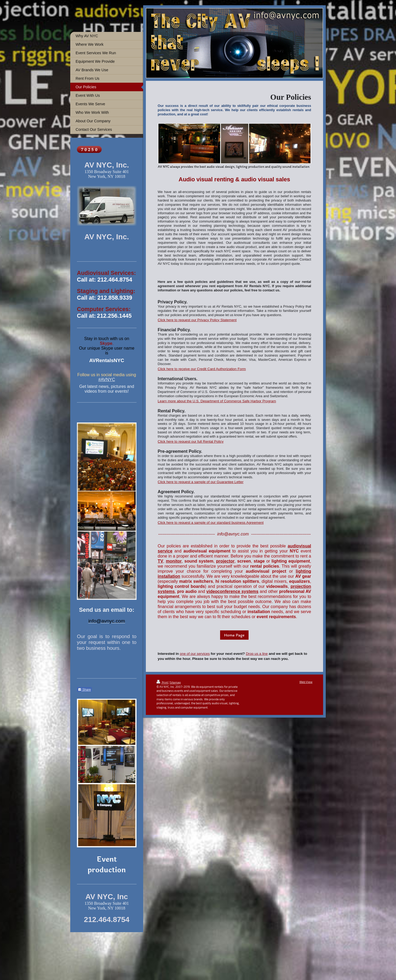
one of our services (195, 654)
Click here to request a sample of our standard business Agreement (211, 523)
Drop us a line (257, 654)
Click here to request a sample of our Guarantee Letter (201, 482)
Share (84, 690)
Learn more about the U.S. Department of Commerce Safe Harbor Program (217, 401)
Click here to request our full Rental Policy (191, 441)
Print (162, 682)
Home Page (234, 635)
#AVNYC (107, 380)
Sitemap (175, 682)
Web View (306, 682)
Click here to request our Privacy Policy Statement (197, 320)
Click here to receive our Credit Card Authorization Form (202, 369)
